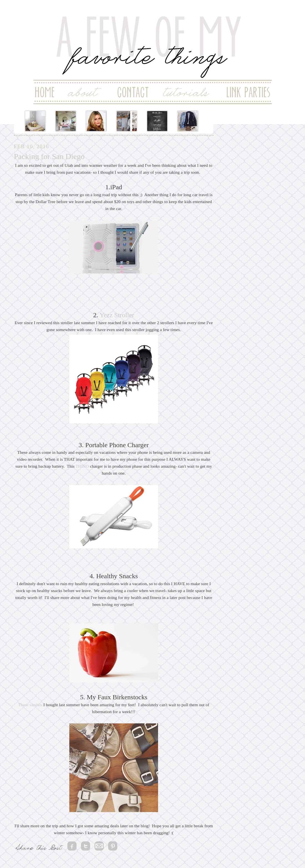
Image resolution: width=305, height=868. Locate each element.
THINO (82, 466)
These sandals (30, 705)
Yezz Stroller (117, 315)
